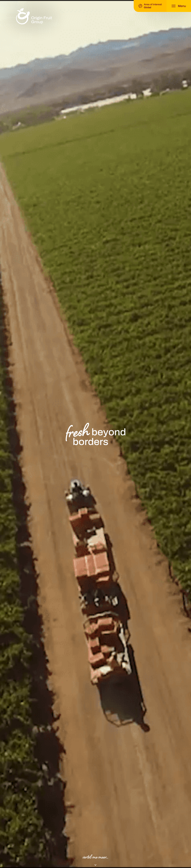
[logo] (34, 16)
